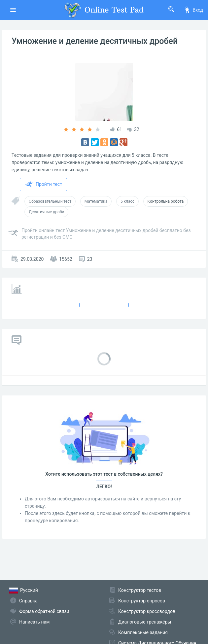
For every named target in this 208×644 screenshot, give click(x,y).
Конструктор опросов (142, 601)
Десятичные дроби (46, 212)
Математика (96, 201)
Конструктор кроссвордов (147, 611)
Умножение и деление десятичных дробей (95, 41)
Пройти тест (43, 185)
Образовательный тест (50, 201)
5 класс (127, 201)
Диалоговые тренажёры (145, 622)
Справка (28, 601)
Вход (193, 10)
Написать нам (34, 622)
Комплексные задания (143, 632)
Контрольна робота (166, 201)
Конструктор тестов (140, 590)
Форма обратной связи (44, 611)
